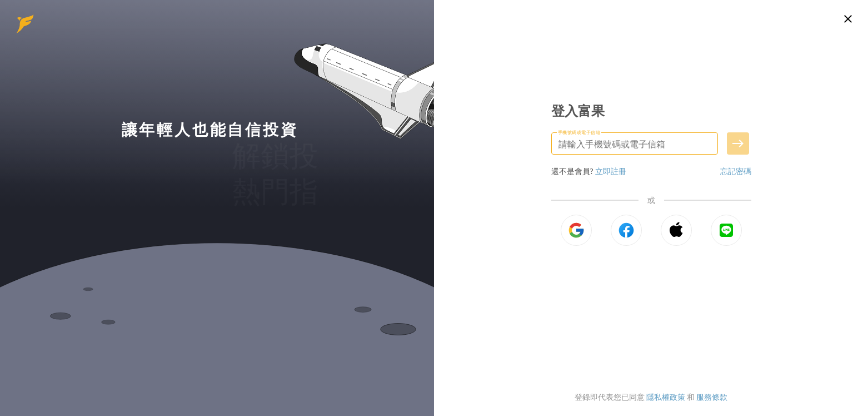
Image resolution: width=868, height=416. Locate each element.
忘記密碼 (736, 171)
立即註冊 (611, 171)
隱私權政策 (666, 397)
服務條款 (712, 397)
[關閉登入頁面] (848, 19)
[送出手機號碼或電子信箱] (738, 143)
